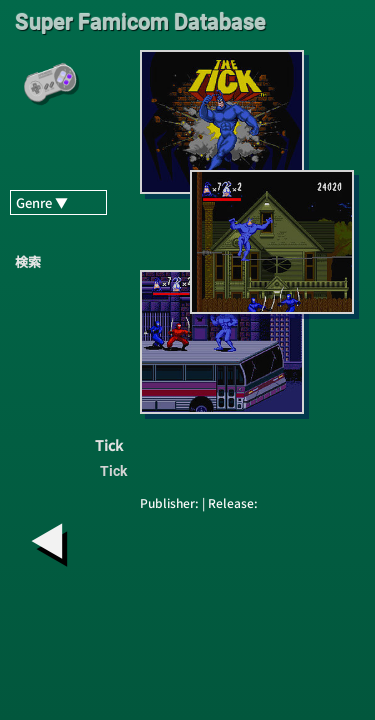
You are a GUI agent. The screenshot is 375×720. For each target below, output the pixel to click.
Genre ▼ (42, 202)
